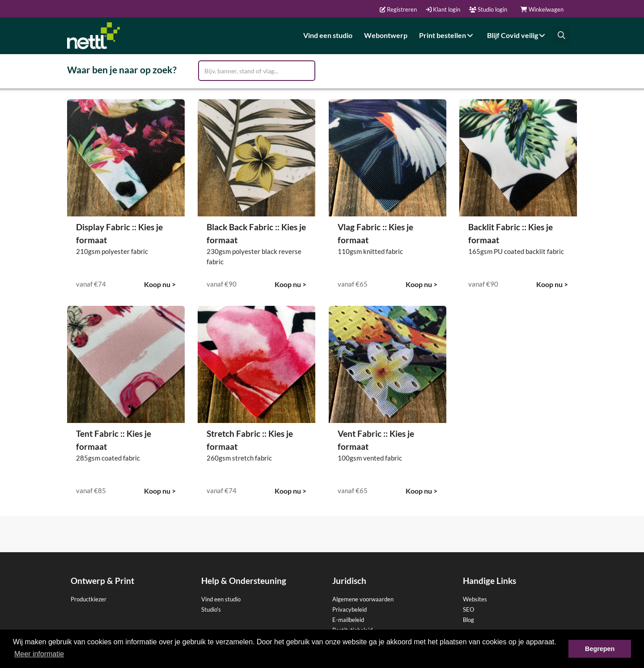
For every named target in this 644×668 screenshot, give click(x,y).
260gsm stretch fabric (239, 458)
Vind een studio (328, 35)
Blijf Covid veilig (517, 35)
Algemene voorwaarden (363, 599)
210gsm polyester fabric (112, 251)
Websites (475, 599)
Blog (468, 620)
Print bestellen (447, 35)
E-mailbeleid (348, 620)
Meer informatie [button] (39, 654)
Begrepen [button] (600, 649)
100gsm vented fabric (370, 458)
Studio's (211, 609)
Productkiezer (89, 599)
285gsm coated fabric (108, 458)
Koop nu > (160, 284)
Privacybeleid (350, 609)
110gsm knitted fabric (370, 251)
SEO (468, 609)
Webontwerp (386, 35)
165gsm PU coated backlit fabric (516, 251)
